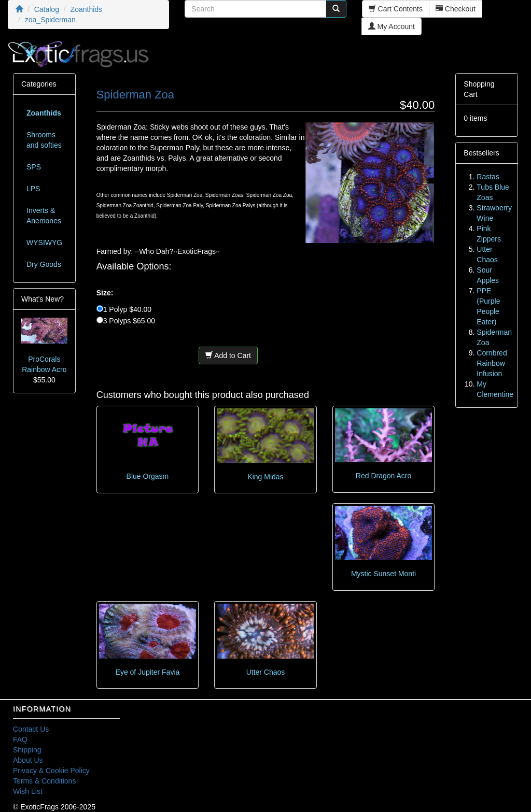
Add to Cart (228, 355)
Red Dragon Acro (383, 476)
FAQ (20, 739)
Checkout (456, 9)
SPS (34, 167)
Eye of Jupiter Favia (148, 672)
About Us (28, 760)
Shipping (27, 750)
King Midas (265, 477)
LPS (33, 189)
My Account (392, 26)
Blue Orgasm (148, 476)
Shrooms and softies (44, 140)
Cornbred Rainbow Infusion (492, 363)
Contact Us (31, 729)
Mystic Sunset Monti (383, 574)
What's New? (43, 299)
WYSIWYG (44, 243)
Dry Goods (44, 264)
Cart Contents (396, 9)
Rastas (488, 177)
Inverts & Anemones (44, 216)
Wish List (28, 791)
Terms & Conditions (44, 781)
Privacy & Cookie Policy (51, 771)
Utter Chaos (266, 672)
